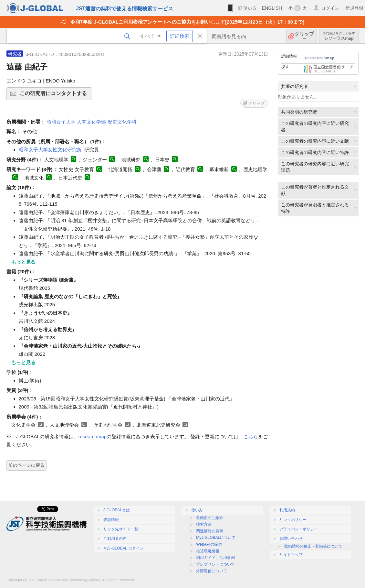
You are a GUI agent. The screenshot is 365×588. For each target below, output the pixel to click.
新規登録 (354, 8)
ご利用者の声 (115, 539)
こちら (251, 436)
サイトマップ (291, 555)
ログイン (330, 8)
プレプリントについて (215, 564)
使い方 (250, 8)
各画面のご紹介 (210, 518)
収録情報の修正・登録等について (313, 546)
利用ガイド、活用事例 (215, 558)
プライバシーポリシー (299, 529)
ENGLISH (272, 8)
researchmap (93, 436)
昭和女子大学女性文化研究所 (50, 150)
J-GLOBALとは (117, 510)
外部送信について (212, 571)
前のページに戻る (26, 465)
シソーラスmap (339, 36)
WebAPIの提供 (209, 544)
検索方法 (204, 524)
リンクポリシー (293, 520)
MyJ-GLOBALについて (216, 538)
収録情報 (111, 520)
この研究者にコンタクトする (55, 95)
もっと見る (23, 262)
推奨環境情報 (208, 551)
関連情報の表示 (210, 531)
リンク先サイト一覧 (121, 529)
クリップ (304, 36)
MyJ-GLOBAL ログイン (124, 548)
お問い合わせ (291, 539)
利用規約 (287, 510)
